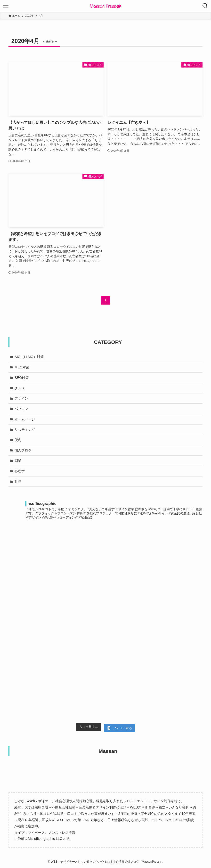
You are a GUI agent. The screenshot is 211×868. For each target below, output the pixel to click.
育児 (18, 481)
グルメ (20, 388)
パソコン (21, 409)
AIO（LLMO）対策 (29, 357)
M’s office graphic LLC (45, 839)
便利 (18, 440)
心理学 (20, 471)
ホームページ (25, 419)
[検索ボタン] (205, 6)
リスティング (25, 430)
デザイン (21, 398)
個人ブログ (23, 450)
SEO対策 (22, 378)
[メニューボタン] (6, 6)
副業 (18, 461)
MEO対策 (22, 367)
